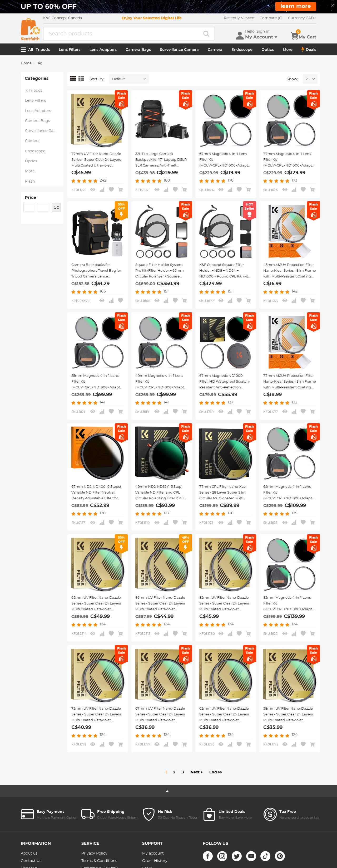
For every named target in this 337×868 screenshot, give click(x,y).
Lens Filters (70, 52)
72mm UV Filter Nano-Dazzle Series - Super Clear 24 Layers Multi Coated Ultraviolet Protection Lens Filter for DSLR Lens (96, 730)
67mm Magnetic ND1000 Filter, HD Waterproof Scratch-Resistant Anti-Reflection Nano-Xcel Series (225, 388)
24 (308, 82)
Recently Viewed (239, 21)
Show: (292, 82)
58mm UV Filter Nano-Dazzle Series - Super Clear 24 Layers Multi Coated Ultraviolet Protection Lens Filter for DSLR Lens (288, 730)
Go (56, 225)
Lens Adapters (103, 52)
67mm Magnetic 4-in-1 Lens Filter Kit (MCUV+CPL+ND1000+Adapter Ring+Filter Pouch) (227, 166)
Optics (268, 52)
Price (30, 214)
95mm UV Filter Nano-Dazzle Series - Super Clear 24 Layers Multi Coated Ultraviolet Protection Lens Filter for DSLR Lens (96, 616)
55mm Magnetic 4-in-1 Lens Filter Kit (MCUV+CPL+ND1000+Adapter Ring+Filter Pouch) (99, 391)
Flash (30, 196)
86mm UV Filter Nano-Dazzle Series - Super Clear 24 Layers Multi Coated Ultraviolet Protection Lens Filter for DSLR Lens (160, 616)
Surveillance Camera (179, 52)
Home (26, 66)
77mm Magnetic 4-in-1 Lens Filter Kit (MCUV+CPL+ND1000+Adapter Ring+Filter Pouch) (291, 166)
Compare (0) (271, 21)
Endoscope (242, 52)
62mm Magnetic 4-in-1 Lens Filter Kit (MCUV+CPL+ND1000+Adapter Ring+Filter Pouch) (291, 505)
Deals (309, 52)
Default (118, 82)
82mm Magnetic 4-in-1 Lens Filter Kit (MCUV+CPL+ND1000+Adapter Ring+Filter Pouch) (291, 619)
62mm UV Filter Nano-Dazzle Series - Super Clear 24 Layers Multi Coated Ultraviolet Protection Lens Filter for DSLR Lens (224, 730)
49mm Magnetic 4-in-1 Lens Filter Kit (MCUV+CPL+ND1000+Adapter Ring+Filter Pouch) (163, 391)
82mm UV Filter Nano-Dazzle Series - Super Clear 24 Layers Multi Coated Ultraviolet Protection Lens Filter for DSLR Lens (224, 616)
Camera (215, 52)
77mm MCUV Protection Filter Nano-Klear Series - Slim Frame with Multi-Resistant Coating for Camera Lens (286, 388)
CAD (302, 21)
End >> (216, 787)
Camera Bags (138, 52)
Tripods (43, 52)
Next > (197, 787)
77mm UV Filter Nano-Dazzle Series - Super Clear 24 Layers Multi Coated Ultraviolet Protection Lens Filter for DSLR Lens (96, 163)
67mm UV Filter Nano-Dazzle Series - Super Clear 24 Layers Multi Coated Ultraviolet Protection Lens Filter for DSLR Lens (160, 730)
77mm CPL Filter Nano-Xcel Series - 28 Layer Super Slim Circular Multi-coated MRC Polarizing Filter (225, 502)
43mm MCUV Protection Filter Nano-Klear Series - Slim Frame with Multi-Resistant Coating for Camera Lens (286, 277)
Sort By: (97, 82)
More (288, 52)
